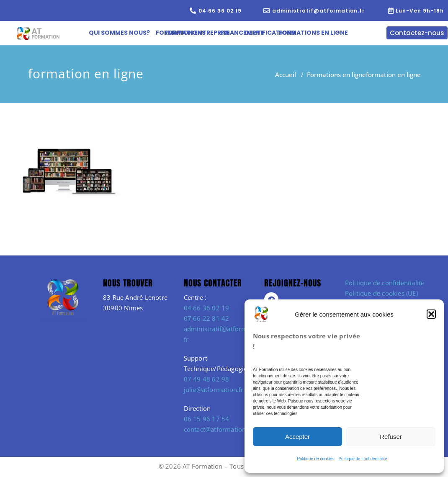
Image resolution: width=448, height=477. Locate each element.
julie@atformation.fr (214, 389)
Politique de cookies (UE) (381, 293)
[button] (431, 314)
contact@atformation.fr (218, 429)
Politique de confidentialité (363, 459)
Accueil (286, 75)
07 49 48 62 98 (207, 379)
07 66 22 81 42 (207, 318)
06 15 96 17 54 (207, 419)
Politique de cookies (315, 459)
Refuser (391, 437)
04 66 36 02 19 (207, 308)
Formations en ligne (336, 75)
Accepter (297, 437)
